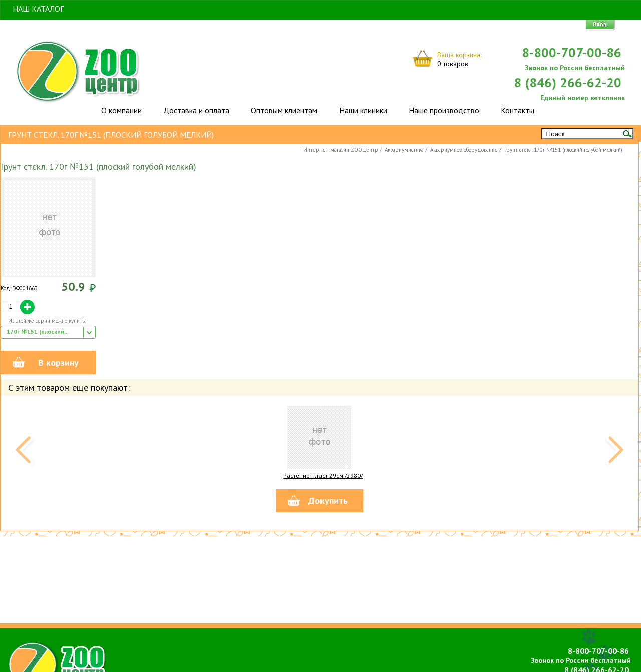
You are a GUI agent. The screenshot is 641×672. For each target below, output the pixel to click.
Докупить (328, 500)
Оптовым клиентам (284, 110)
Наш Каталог (38, 9)
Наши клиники (363, 110)
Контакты (518, 110)
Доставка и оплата (196, 110)
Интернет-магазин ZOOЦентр (341, 150)
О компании (121, 110)
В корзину (58, 362)
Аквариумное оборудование (464, 150)
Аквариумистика (404, 150)
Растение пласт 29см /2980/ (323, 475)
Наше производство (444, 110)
